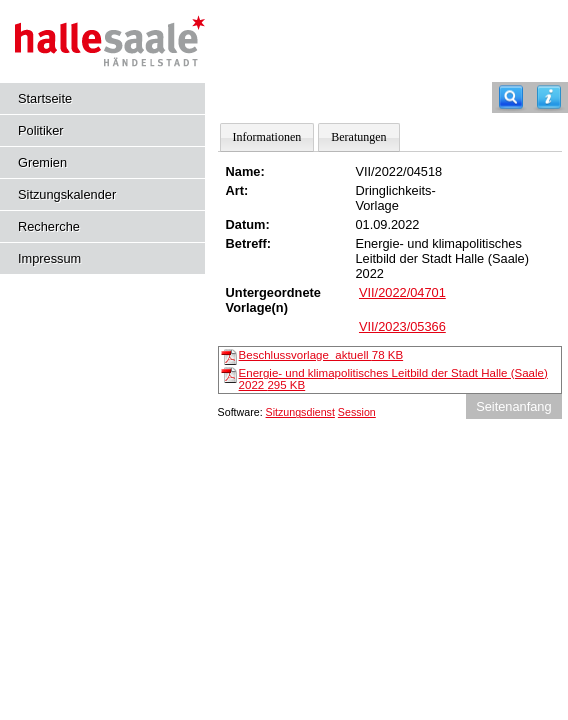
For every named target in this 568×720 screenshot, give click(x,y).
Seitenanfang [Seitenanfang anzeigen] (513, 406)
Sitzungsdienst (300, 412)
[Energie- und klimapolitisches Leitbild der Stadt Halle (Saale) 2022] (229, 374)
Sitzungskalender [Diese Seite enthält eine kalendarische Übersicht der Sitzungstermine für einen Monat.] (67, 194)
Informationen (267, 137)
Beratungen (358, 137)
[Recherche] (511, 97)
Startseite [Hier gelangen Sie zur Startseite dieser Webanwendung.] (45, 98)
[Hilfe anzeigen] (549, 97)
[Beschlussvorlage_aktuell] (229, 356)
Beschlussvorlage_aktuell (321, 355)
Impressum (49, 258)
